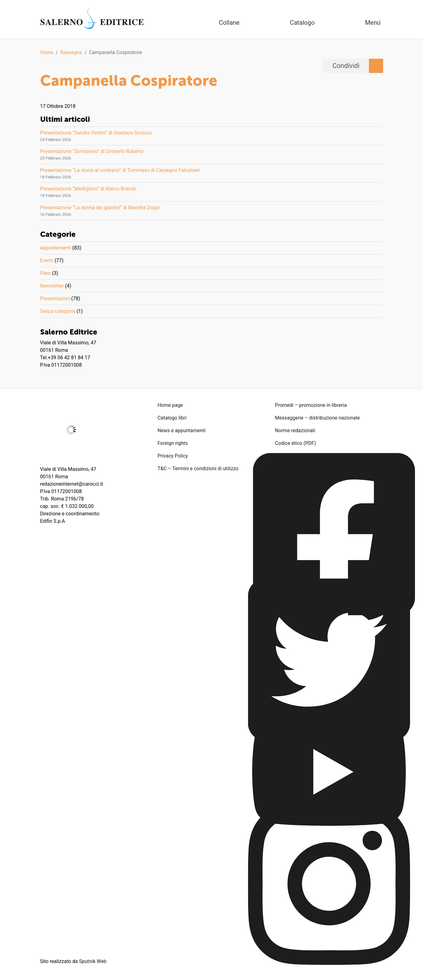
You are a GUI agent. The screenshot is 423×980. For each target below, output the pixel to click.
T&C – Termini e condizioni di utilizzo (198, 469)
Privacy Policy (173, 456)
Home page (170, 405)
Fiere (46, 273)
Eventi (47, 260)
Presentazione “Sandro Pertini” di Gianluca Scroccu (96, 133)
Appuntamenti (56, 248)
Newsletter (52, 286)
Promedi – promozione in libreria (311, 405)
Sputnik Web (93, 961)
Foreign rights (173, 443)
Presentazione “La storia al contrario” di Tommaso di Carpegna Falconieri (120, 170)
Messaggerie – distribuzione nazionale (317, 418)
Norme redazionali (295, 430)
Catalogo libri (172, 418)
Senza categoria (58, 311)
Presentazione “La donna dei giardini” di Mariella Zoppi (100, 208)
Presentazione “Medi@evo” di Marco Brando (88, 189)
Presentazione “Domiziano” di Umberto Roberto (92, 151)
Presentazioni (55, 298)
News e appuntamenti (182, 430)
